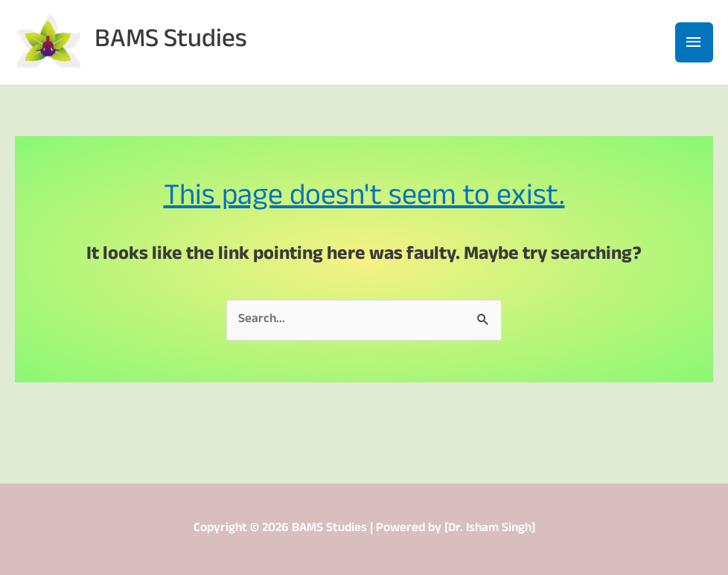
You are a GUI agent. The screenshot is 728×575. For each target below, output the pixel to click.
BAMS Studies (171, 42)
